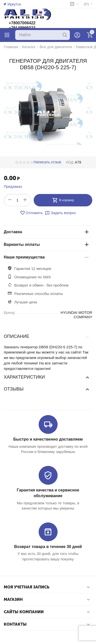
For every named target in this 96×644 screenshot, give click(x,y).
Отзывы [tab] (47, 389)
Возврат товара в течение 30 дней (48, 547)
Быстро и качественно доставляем (48, 439)
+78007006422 (22, 23)
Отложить (31, 213)
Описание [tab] (47, 337)
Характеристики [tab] (47, 377)
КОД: (70, 162)
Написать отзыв (48, 162)
